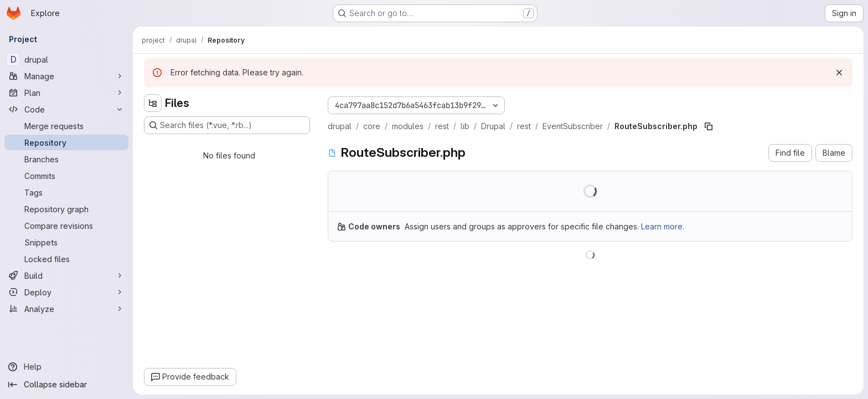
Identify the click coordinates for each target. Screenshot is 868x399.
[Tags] (66, 192)
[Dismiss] (839, 73)
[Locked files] (66, 259)
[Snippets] (66, 242)
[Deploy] (66, 292)
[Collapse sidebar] (66, 385)
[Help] (66, 367)
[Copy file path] (709, 126)
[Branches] (66, 159)
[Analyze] (66, 309)
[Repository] (66, 142)
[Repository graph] (66, 209)
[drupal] (66, 59)
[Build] (66, 275)
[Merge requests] (66, 126)
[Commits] (66, 176)
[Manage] (66, 76)
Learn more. (663, 226)
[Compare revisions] (66, 226)
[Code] (66, 109)
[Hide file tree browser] (153, 103)
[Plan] (66, 93)
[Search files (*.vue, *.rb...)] (227, 125)
